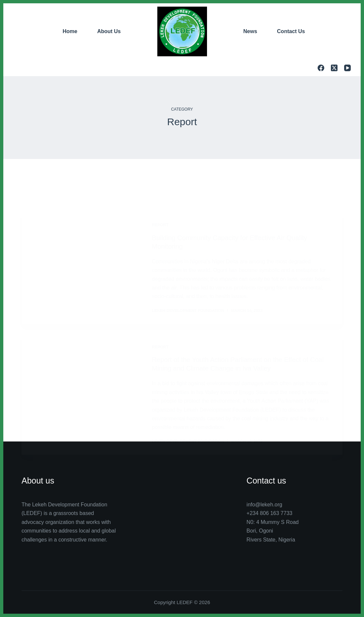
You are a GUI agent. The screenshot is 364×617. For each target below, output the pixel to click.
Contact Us (291, 31)
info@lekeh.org (264, 505)
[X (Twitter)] (334, 68)
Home (70, 31)
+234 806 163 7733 (269, 513)
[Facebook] (321, 68)
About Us (109, 31)
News (250, 31)
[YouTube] (347, 68)
